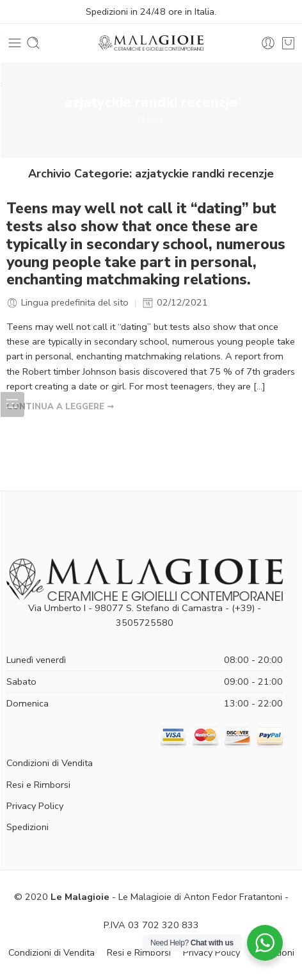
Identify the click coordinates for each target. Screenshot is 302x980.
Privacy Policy (35, 806)
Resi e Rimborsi (38, 785)
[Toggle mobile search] (33, 43)
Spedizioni (28, 827)
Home (151, 120)
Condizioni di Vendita (50, 763)
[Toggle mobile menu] (15, 43)
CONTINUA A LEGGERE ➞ (60, 407)
